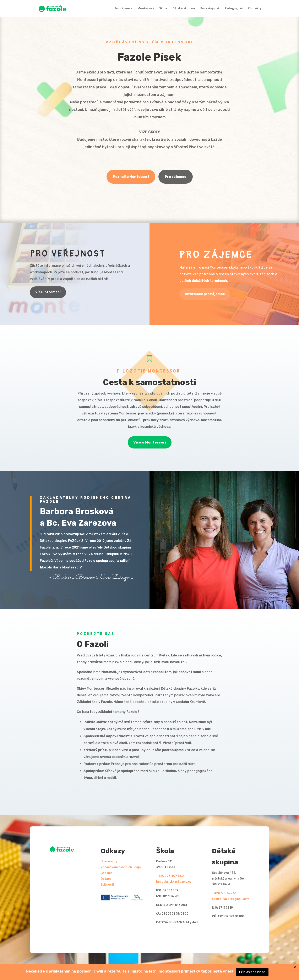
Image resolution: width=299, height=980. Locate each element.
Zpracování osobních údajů (121, 867)
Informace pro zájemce (205, 294)
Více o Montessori (150, 442)
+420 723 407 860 (170, 876)
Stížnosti (107, 885)
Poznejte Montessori (131, 177)
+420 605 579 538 (225, 893)
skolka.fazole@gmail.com (231, 899)
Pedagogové (234, 9)
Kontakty (255, 9)
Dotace (106, 879)
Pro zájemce (123, 9)
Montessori (146, 9)
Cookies (107, 873)
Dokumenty (109, 861)
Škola (163, 9)
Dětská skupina (184, 9)
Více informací (48, 292)
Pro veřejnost (210, 9)
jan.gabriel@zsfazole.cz (174, 882)
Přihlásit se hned (252, 972)
